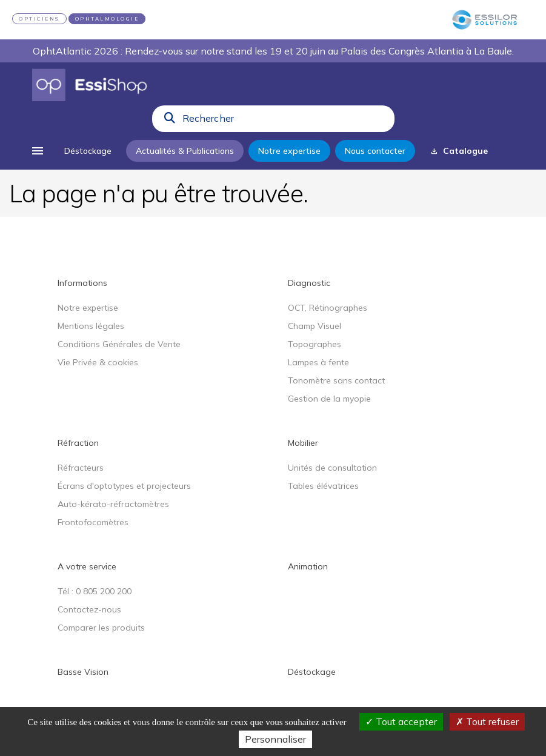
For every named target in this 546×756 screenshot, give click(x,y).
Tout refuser (487, 721)
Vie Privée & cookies (98, 362)
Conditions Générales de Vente (119, 344)
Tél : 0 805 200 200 (95, 591)
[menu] (38, 151)
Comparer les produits (101, 628)
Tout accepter (401, 721)
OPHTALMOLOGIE (107, 19)
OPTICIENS (39, 19)
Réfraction (78, 443)
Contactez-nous (89, 609)
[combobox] (285, 121)
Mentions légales (91, 326)
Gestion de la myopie (329, 399)
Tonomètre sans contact (336, 380)
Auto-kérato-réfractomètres (113, 504)
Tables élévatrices (323, 486)
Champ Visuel (315, 326)
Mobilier (303, 443)
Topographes (315, 344)
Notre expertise (88, 308)
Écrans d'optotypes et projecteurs (124, 486)
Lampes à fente (318, 362)
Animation (308, 566)
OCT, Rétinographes (328, 308)
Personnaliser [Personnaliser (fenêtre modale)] (275, 739)
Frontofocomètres (93, 522)
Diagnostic (309, 283)
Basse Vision (83, 672)
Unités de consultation (332, 468)
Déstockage (312, 672)
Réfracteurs (81, 468)
